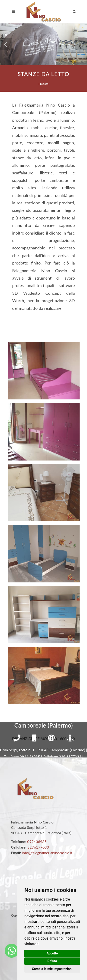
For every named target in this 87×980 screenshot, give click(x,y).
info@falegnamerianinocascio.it (47, 853)
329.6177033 (70, 756)
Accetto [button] (52, 953)
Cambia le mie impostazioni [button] (52, 969)
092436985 (37, 841)
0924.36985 (30, 756)
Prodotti (43, 84)
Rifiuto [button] (52, 961)
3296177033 (38, 847)
